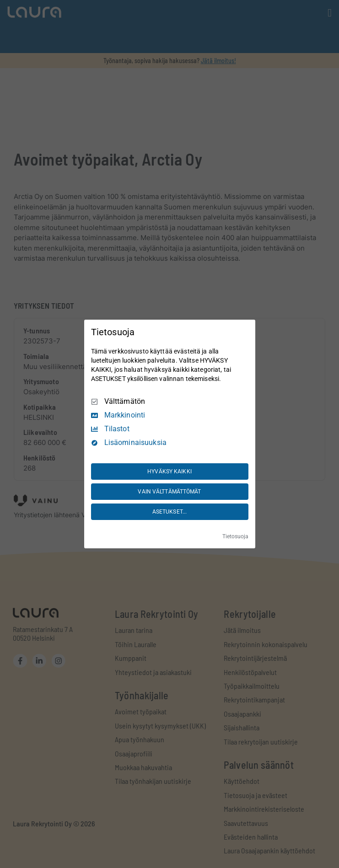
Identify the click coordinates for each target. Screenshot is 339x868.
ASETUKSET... (169, 512)
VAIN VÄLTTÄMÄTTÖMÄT (169, 492)
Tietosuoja (235, 536)
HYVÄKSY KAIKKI (169, 472)
